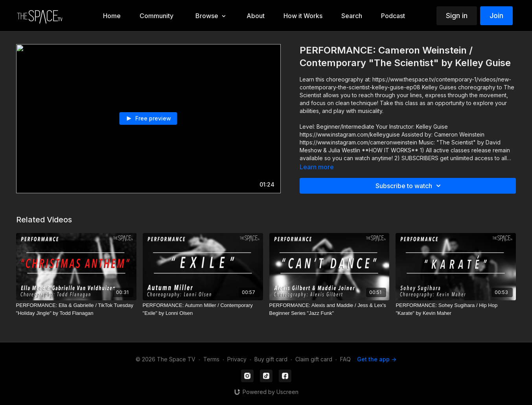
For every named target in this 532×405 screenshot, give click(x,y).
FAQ (345, 359)
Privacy (237, 359)
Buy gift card (271, 359)
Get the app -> (377, 359)
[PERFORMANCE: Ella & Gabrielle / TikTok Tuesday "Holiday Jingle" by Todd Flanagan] (76, 309)
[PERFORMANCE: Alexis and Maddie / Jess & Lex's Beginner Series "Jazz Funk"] (330, 309)
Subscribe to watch (409, 186)
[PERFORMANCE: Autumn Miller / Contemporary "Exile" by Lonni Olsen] (203, 309)
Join (496, 16)
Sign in (457, 16)
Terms (211, 359)
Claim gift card (314, 359)
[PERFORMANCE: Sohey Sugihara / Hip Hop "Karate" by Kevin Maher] (456, 309)
